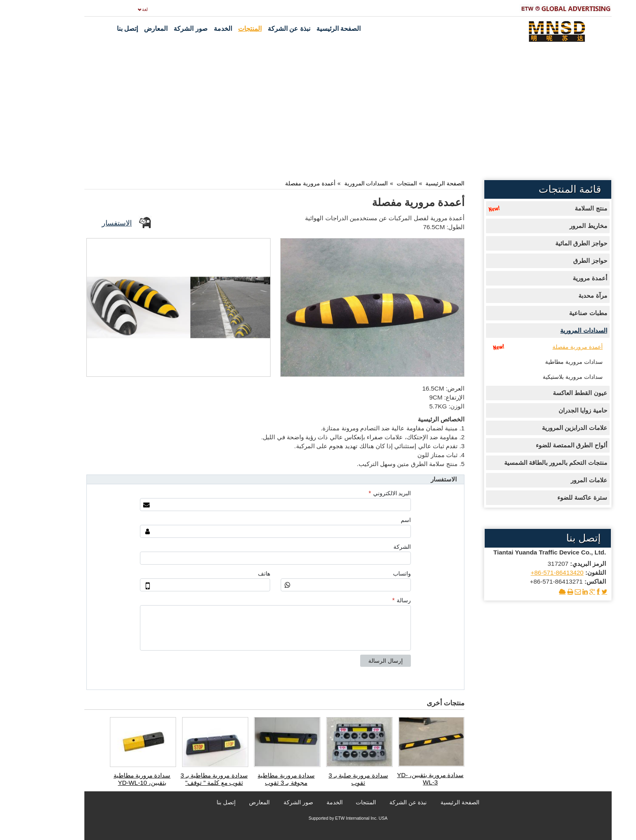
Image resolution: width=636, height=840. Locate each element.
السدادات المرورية (336, 183)
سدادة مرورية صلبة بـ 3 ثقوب (328, 779)
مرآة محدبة (563, 295)
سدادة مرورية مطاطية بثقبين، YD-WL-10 (112, 779)
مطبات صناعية (558, 313)
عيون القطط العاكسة (550, 393)
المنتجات (377, 183)
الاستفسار (87, 223)
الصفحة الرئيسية (415, 183)
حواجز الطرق (560, 261)
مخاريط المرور (558, 226)
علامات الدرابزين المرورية (545, 428)
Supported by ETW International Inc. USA (318, 818)
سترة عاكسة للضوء (552, 497)
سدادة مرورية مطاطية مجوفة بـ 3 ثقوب (256, 779)
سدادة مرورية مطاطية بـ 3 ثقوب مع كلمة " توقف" (184, 779)
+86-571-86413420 (527, 573)
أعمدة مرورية (560, 278)
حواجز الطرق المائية (551, 243)
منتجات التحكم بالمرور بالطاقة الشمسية (526, 463)
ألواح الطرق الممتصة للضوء (541, 445)
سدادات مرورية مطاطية (544, 362)
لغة (115, 9)
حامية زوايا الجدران (553, 410)
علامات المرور (559, 480)
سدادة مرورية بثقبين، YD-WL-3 (400, 779)
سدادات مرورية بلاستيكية (543, 377)
